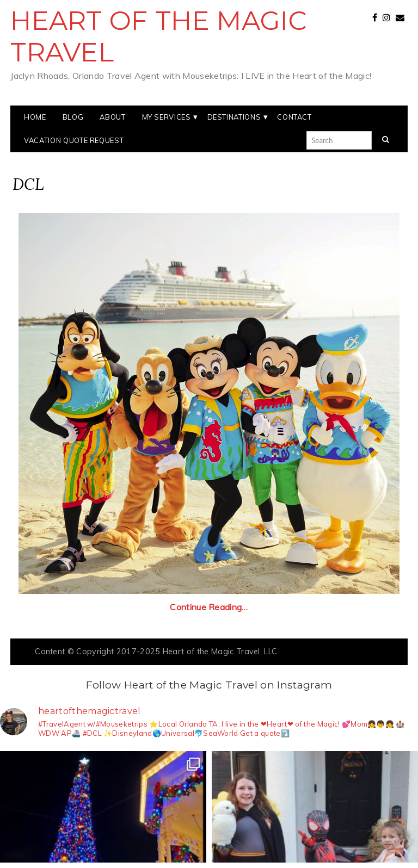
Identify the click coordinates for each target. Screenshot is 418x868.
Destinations (234, 117)
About (112, 117)
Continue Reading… (209, 607)
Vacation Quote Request (74, 140)
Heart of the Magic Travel (158, 36)
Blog (73, 117)
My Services (167, 117)
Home (35, 117)
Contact (294, 117)
